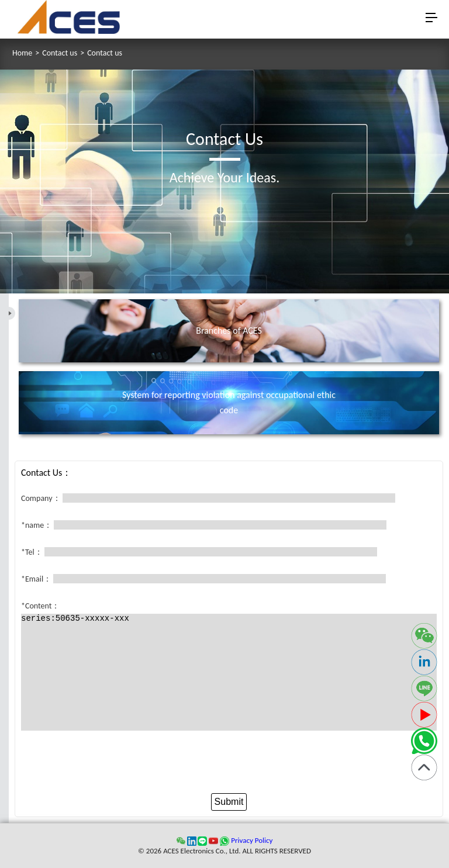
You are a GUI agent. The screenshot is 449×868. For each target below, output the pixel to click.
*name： (37, 525)
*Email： (36, 579)
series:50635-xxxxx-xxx (229, 672)
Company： (41, 498)
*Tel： (32, 552)
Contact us (60, 53)
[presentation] (229, 765)
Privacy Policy (252, 840)
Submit (229, 802)
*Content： (40, 606)
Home (22, 53)
